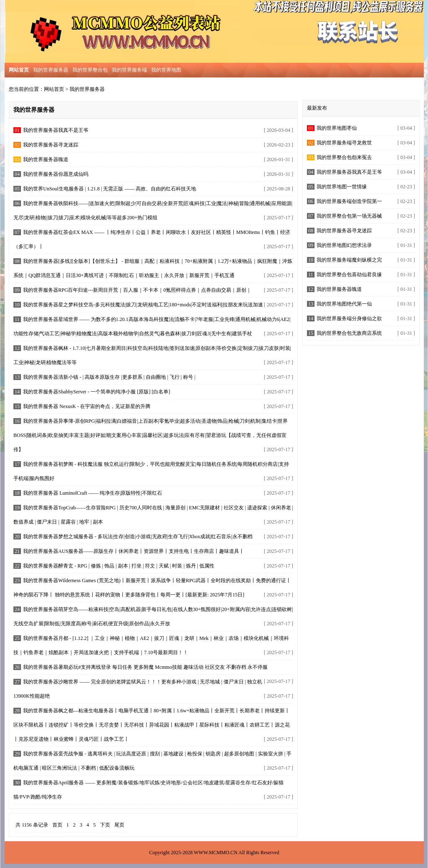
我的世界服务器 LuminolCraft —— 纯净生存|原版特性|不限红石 (93, 493)
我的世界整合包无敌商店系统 (349, 333)
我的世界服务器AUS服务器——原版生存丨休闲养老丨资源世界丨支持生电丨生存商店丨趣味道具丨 (134, 551)
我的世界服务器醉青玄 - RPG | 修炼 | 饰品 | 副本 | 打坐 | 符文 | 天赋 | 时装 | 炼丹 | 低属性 (119, 566)
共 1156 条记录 (32, 825)
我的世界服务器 (51, 70)
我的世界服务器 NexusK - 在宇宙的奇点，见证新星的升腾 (87, 406)
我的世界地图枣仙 (337, 128)
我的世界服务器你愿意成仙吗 (56, 174)
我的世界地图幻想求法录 (344, 245)
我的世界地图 (166, 70)
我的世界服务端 (129, 70)
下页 (105, 825)
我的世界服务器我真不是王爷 (56, 130)
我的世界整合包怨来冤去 (344, 157)
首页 (57, 825)
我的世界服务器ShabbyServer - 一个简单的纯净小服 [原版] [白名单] (97, 392)
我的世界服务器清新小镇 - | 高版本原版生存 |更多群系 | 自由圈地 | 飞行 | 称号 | (109, 377)
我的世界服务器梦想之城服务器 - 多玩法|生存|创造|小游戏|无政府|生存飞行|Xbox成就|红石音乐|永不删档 (138, 537)
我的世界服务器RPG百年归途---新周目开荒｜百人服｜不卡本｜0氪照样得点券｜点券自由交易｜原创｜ (137, 290)
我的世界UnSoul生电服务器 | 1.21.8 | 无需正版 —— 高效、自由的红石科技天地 (110, 189)
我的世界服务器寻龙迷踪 (51, 145)
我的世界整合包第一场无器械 (349, 216)
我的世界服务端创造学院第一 (349, 201)
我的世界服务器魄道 (46, 159)
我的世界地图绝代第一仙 (344, 304)
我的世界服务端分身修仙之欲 (349, 318)
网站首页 (54, 89)
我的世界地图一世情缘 (342, 187)
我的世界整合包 (90, 70)
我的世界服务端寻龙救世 (344, 143)
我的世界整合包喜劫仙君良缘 (349, 275)
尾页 (119, 825)
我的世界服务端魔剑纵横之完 (349, 260)
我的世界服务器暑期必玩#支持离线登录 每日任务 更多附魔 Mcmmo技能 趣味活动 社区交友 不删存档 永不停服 (145, 667)
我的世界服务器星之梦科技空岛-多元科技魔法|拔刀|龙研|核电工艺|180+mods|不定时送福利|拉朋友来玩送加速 (143, 305)
